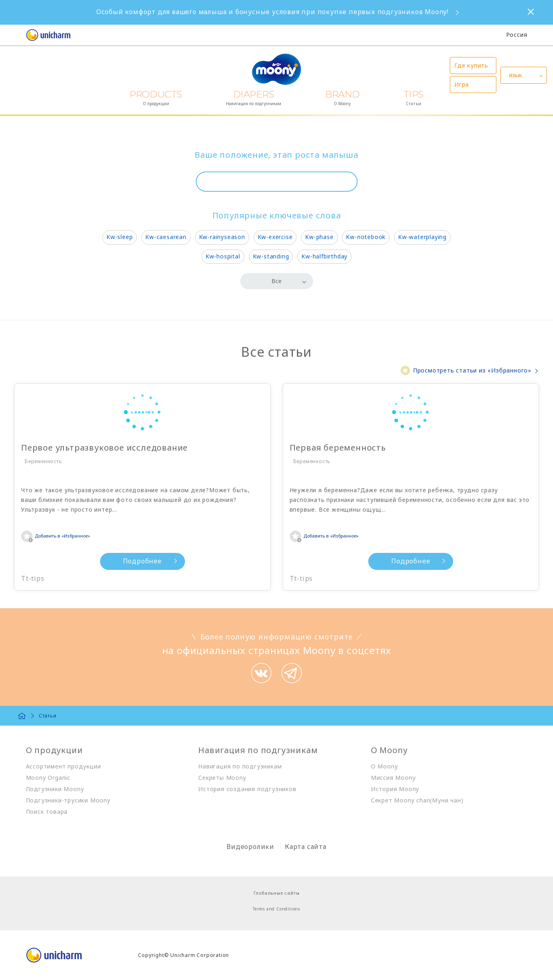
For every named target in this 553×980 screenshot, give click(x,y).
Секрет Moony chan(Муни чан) (417, 800)
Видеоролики (250, 847)
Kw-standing (271, 256)
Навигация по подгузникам (240, 766)
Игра (462, 84)
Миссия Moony (393, 778)
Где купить (471, 65)
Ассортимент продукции (64, 766)
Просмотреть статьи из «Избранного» (472, 370)
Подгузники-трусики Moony (68, 800)
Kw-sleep (120, 237)
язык (515, 75)
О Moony (385, 766)
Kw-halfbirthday (324, 256)
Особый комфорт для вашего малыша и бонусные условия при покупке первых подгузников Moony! (272, 12)
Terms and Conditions (276, 909)
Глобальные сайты (277, 893)
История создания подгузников (247, 789)
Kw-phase (319, 237)
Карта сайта (306, 847)
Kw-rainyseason (222, 237)
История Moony (395, 789)
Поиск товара (47, 812)
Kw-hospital (223, 256)
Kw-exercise (275, 237)
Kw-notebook (366, 237)
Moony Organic (48, 778)
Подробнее (97, 561)
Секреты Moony (222, 778)
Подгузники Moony (55, 789)
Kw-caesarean (166, 237)
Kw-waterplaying (422, 237)
